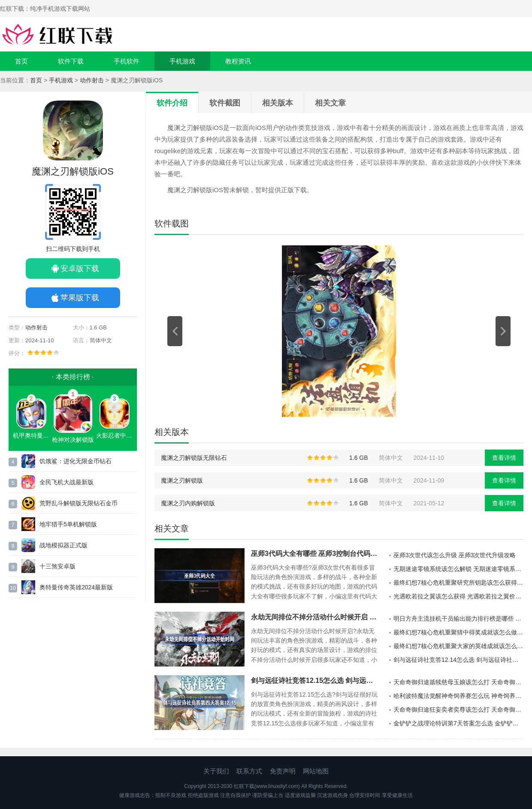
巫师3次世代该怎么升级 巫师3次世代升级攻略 (455, 555)
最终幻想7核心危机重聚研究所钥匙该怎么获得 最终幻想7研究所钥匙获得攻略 (458, 583)
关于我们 (216, 771)
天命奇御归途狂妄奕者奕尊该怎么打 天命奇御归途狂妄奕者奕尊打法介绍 (458, 709)
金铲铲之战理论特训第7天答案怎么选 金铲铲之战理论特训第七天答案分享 (458, 723)
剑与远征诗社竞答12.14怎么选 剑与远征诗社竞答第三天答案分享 (458, 660)
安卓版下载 (80, 269)
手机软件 (127, 61)
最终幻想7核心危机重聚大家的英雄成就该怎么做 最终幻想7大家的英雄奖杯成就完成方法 (458, 646)
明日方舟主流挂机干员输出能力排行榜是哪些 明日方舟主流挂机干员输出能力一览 (458, 619)
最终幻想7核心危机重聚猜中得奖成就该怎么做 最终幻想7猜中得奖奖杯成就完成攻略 (458, 632)
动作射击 (92, 80)
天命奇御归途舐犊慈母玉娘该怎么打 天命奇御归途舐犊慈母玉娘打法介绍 (458, 682)
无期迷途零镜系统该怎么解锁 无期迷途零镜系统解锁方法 (458, 569)
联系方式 (249, 771)
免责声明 (283, 771)
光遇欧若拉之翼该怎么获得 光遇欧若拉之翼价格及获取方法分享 (458, 596)
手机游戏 (182, 61)
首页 (21, 61)
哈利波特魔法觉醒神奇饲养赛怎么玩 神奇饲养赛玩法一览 (458, 696)
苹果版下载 (80, 298)
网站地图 (316, 771)
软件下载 (71, 61)
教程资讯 (238, 61)
